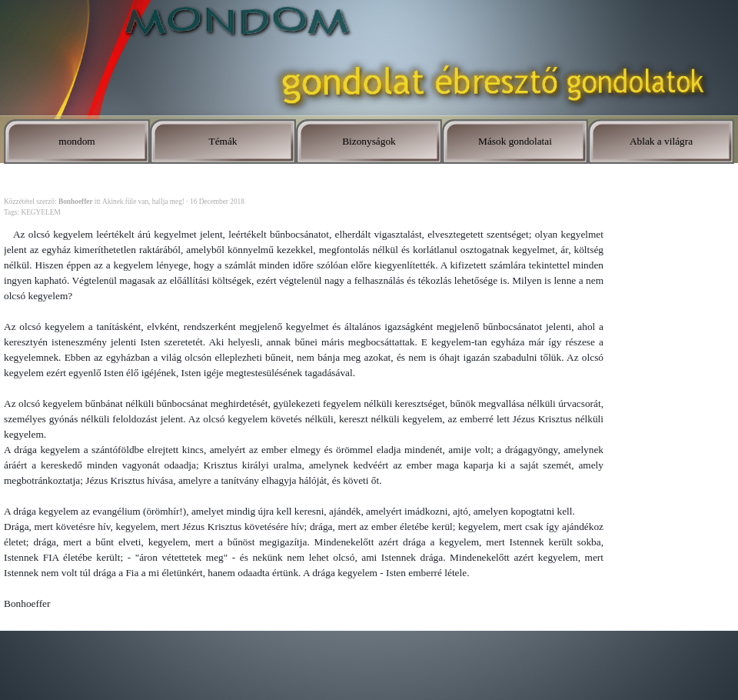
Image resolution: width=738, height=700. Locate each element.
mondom (76, 141)
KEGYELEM (40, 212)
